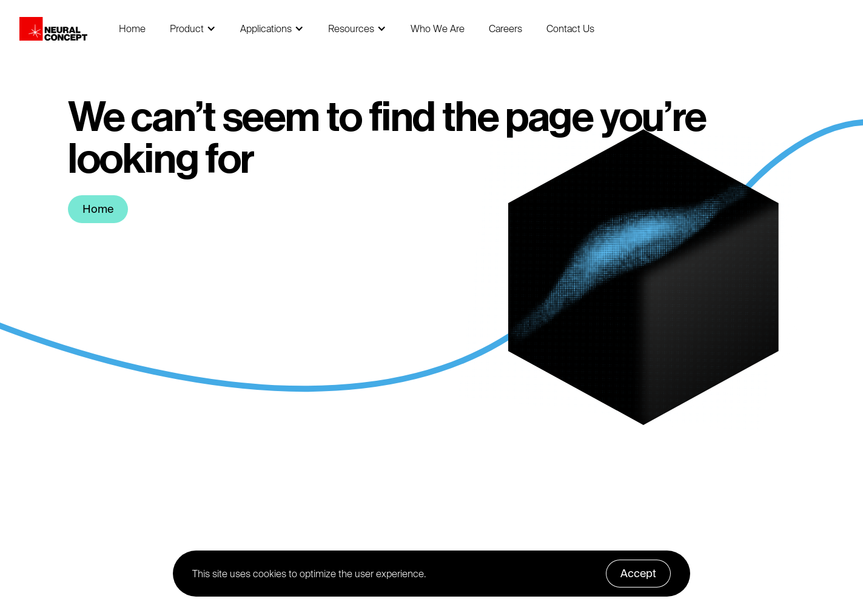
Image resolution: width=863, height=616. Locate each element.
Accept (638, 573)
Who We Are (438, 28)
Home (132, 28)
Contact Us (570, 28)
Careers (505, 28)
